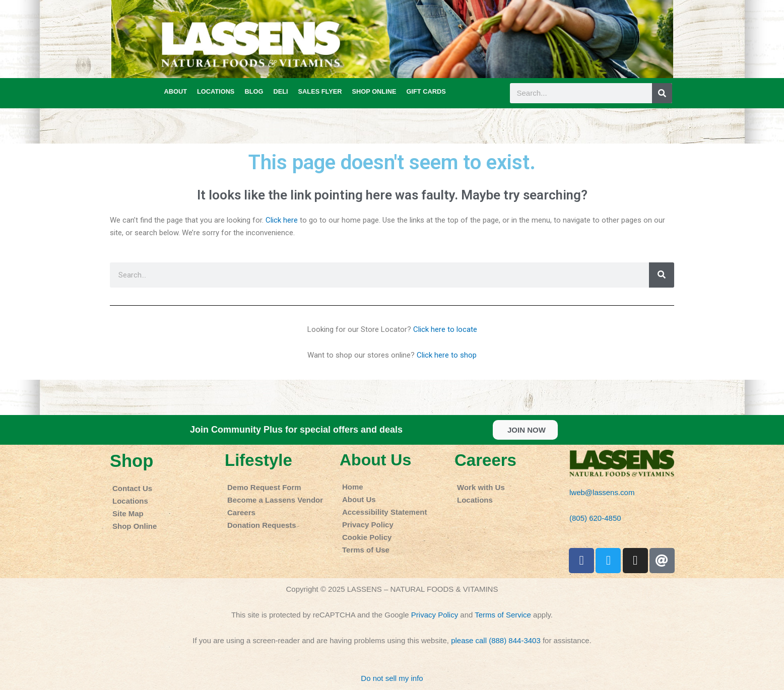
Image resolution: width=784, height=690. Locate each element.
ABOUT (176, 91)
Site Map (128, 513)
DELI (280, 91)
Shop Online (135, 526)
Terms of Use (366, 550)
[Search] (662, 93)
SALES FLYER (320, 91)
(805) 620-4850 (595, 518)
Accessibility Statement (384, 512)
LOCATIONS (216, 91)
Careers (241, 512)
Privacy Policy (368, 525)
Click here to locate (445, 329)
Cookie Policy (367, 537)
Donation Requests (262, 525)
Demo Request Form (264, 487)
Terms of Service (503, 615)
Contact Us (132, 488)
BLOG (254, 91)
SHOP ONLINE (374, 91)
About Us (375, 460)
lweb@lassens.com (602, 492)
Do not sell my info (392, 678)
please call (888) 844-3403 (496, 640)
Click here (282, 220)
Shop (132, 461)
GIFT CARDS (426, 91)
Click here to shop (447, 355)
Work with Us (481, 487)
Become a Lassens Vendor (275, 500)
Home (353, 487)
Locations (130, 501)
